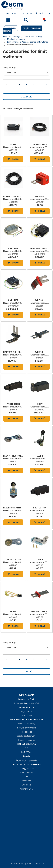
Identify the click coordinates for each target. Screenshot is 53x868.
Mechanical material (16, 39)
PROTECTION (13, 404)
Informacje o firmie (27, 699)
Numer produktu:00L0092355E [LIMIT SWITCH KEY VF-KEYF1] (17, 355)
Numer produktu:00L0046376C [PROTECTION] (17, 407)
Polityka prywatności (26, 728)
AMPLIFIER (13, 248)
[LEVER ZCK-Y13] (13, 545)
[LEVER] (40, 441)
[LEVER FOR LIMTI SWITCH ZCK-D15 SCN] (13, 493)
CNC (27, 777)
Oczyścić (27, 97)
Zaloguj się (27, 13)
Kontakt (27, 756)
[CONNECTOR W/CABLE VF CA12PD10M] (13, 181)
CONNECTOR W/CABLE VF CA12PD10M (22, 196)
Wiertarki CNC (27, 789)
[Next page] (46, 84)
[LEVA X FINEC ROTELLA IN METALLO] (13, 441)
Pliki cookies (26, 732)
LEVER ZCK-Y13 (13, 560)
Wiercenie (27, 785)
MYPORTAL (26, 752)
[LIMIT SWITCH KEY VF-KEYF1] (13, 337)
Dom (5, 36)
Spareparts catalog (33, 36)
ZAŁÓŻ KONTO (12, 13)
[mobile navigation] (8, 20)
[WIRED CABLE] (40, 130)
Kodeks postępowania (27, 736)
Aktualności (27, 716)
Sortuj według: (9, 68)
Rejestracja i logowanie (26, 760)
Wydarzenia (27, 711)
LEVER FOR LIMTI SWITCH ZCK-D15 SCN (23, 508)
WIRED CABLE (40, 144)
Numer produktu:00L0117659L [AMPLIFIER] (17, 303)
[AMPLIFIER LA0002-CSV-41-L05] (40, 233)
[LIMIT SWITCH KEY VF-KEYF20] (40, 597)
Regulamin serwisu (27, 740)
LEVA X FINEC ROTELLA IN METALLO (21, 456)
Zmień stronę (43, 13)
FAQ (26, 748)
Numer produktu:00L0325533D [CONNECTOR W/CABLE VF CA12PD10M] (17, 199)
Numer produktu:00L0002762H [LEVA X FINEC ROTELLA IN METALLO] (17, 459)
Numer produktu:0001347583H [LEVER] (17, 614)
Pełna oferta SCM (27, 707)
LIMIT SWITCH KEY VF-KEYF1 (17, 352)
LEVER (40, 456)
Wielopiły (26, 781)
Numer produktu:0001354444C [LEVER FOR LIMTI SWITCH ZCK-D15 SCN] (17, 510)
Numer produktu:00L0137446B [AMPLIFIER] (17, 251)
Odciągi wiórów (26, 768)
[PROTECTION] (13, 389)
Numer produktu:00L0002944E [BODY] (17, 147)
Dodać (13, 159)
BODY (13, 144)
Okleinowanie (26, 773)
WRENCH (40, 196)
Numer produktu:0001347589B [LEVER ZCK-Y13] (17, 562)
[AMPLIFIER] (13, 233)
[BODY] (13, 130)
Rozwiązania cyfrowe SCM (26, 703)
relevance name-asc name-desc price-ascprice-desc (26, 73)
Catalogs (16, 36)
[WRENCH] (40, 181)
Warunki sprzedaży (26, 724)
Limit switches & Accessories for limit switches (28, 42)
